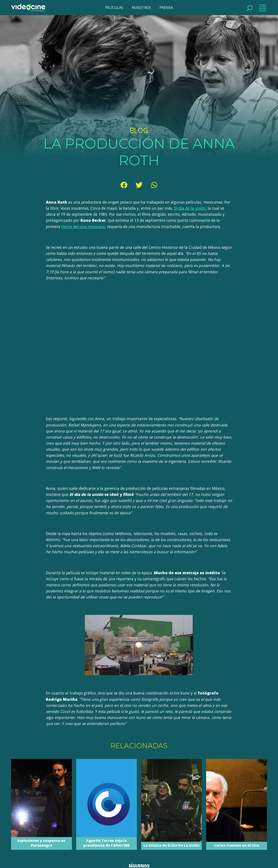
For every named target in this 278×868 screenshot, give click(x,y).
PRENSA (166, 8)
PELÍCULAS (114, 8)
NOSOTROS (141, 8)
